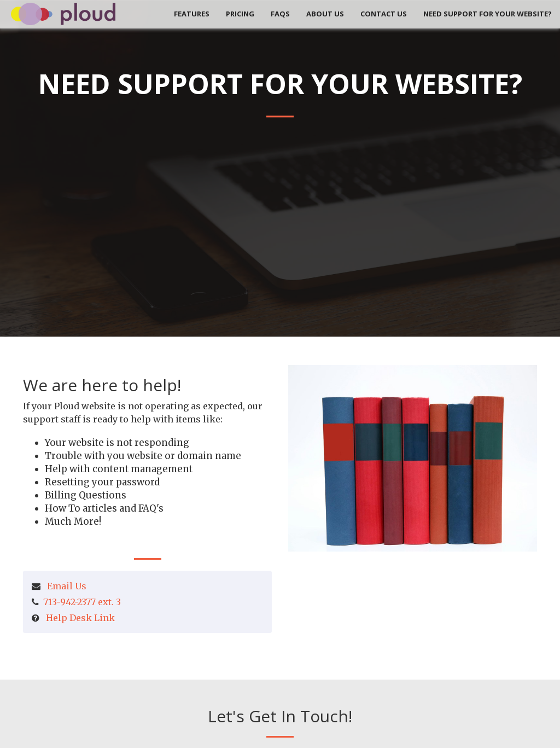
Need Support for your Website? (488, 14)
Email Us (67, 586)
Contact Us (384, 14)
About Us (325, 14)
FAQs (280, 14)
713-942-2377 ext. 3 (82, 602)
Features (192, 14)
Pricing (240, 14)
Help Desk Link (80, 618)
